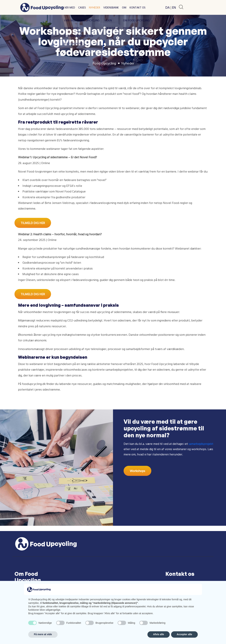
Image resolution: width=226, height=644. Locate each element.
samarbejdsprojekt (201, 444)
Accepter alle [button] (184, 634)
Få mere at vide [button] (43, 634)
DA (168, 7)
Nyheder (95, 7)
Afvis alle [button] (158, 634)
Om (124, 7)
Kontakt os (138, 7)
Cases (82, 7)
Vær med (69, 7)
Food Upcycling (104, 63)
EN (174, 7)
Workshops (137, 471)
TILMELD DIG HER (33, 223)
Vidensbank (111, 7)
